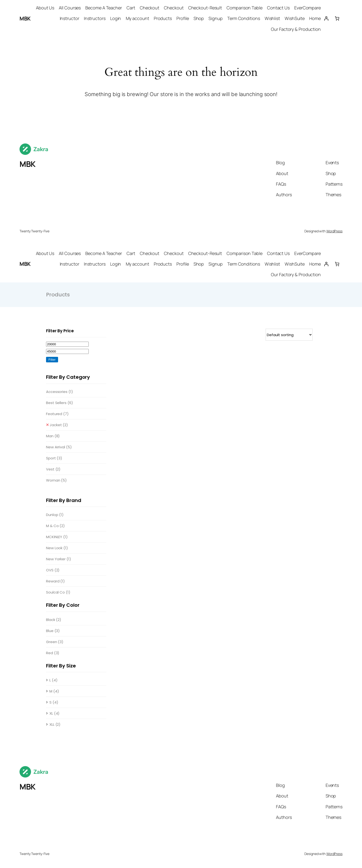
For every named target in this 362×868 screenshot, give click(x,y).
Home (315, 18)
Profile (183, 18)
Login (116, 18)
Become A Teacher (104, 8)
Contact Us (278, 8)
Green (55, 642)
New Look (57, 548)
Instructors (95, 18)
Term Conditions (244, 18)
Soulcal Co (58, 592)
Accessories (60, 392)
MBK (25, 19)
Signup (215, 18)
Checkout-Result (205, 8)
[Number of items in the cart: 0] (337, 18)
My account (137, 18)
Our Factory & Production (296, 29)
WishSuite (295, 18)
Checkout (150, 8)
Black (54, 620)
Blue (53, 631)
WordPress (334, 231)
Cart (131, 8)
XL (54, 713)
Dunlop (55, 515)
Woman (56, 480)
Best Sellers (59, 403)
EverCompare (308, 8)
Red (53, 653)
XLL (55, 724)
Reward (55, 581)
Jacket (59, 425)
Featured (57, 414)
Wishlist (272, 18)
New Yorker (59, 559)
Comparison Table (244, 8)
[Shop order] (289, 335)
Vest (53, 469)
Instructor (70, 18)
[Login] (326, 18)
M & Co (55, 526)
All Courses (70, 8)
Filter (52, 360)
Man (53, 436)
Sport (54, 458)
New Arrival (59, 447)
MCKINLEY (57, 537)
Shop (199, 18)
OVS (53, 570)
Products (163, 18)
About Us (45, 8)
